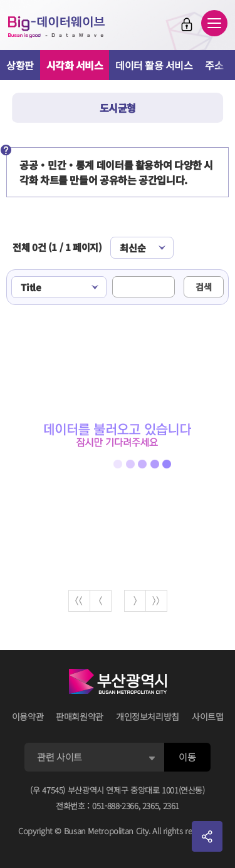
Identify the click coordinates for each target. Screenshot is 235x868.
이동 (187, 757)
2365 (151, 806)
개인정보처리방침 (148, 716)
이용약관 (28, 716)
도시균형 (118, 108)
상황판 (20, 65)
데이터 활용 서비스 (154, 65)
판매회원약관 (80, 716)
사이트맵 (208, 716)
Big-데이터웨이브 (56, 27)
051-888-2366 (115, 806)
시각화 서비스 (75, 65)
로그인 (187, 24)
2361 (171, 806)
